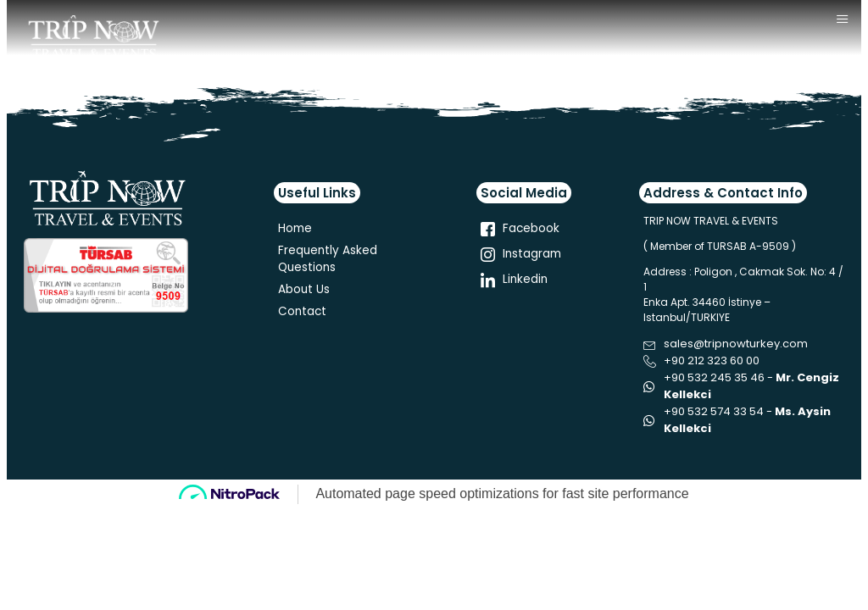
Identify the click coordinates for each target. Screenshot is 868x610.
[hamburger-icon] (842, 20)
